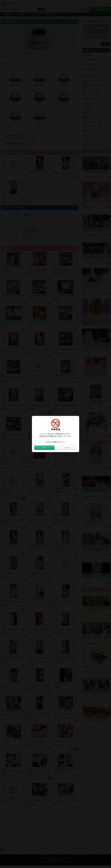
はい (44, 448)
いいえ (67, 448)
